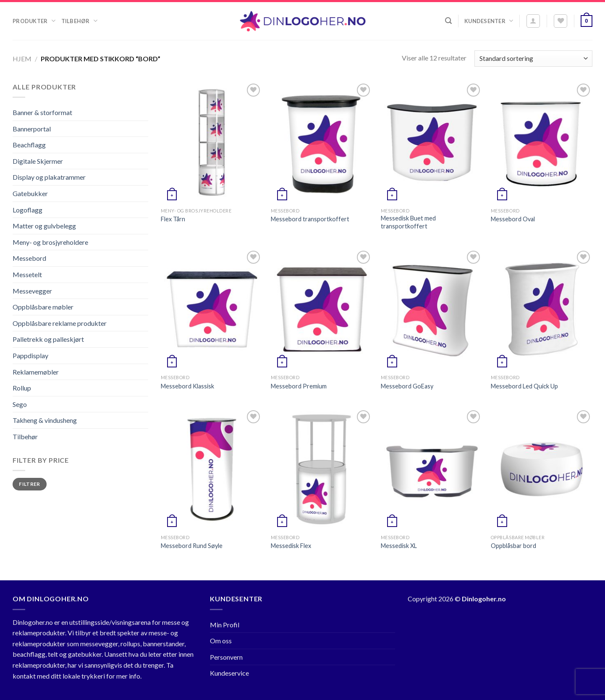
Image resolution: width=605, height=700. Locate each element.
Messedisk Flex (291, 546)
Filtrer (30, 484)
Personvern (226, 657)
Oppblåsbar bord (513, 546)
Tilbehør (79, 21)
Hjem (22, 59)
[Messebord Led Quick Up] (542, 310)
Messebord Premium (299, 386)
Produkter (34, 21)
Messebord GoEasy (407, 386)
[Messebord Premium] (322, 310)
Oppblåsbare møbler (43, 307)
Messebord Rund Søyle (192, 546)
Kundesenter (489, 21)
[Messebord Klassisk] (212, 310)
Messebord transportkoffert (310, 219)
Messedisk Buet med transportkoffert (408, 222)
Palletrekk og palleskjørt (48, 339)
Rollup (22, 388)
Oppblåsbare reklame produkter (60, 323)
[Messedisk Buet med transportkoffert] (432, 143)
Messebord (29, 258)
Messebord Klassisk (187, 386)
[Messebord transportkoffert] (322, 143)
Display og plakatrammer (49, 177)
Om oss (221, 641)
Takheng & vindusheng (45, 420)
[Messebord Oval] (542, 143)
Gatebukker (30, 193)
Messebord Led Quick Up (524, 386)
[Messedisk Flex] (322, 469)
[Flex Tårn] (212, 143)
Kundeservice (229, 673)
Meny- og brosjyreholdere (50, 242)
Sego (20, 404)
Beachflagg (29, 145)
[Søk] (448, 21)
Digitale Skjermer (38, 161)
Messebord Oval (513, 219)
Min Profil (225, 625)
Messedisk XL (399, 546)
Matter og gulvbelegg (44, 226)
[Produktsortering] (533, 59)
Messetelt (27, 274)
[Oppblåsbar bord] (542, 469)
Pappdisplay (30, 355)
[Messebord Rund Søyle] (212, 469)
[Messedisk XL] (432, 469)
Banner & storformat (42, 112)
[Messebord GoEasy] (432, 310)
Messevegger (32, 291)
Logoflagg (27, 210)
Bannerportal (32, 129)
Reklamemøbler (36, 372)
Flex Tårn (173, 219)
